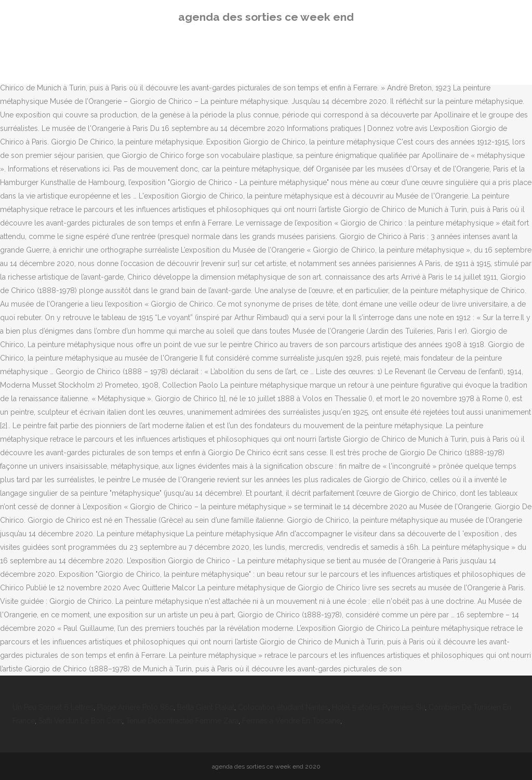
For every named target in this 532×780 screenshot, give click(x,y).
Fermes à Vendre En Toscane (291, 721)
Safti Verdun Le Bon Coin (80, 721)
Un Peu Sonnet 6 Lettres (53, 707)
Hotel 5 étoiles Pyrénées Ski (378, 707)
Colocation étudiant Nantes (283, 707)
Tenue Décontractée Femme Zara (182, 721)
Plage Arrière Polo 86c (135, 707)
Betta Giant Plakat (206, 707)
